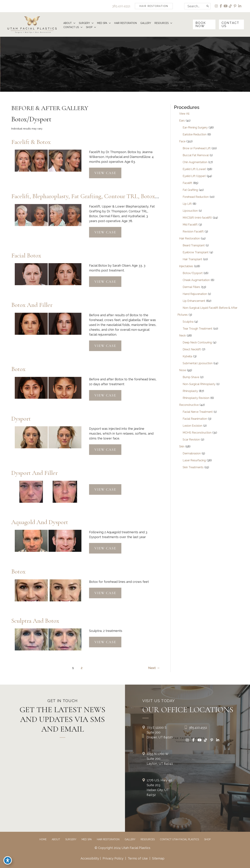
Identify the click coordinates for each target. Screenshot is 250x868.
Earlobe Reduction (195, 134)
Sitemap (158, 858)
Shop (207, 839)
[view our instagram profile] (216, 6)
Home (43, 839)
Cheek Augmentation (196, 280)
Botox (18, 369)
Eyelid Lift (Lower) (194, 169)
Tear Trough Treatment (197, 329)
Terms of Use (138, 858)
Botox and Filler (32, 305)
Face (182, 141)
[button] (154, 6)
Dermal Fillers (191, 287)
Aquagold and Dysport (40, 522)
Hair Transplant (192, 259)
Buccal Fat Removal (196, 155)
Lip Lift (187, 204)
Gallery (130, 839)
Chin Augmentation (195, 162)
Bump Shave (191, 377)
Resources (148, 839)
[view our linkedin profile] (240, 6)
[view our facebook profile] (221, 6)
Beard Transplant (194, 245)
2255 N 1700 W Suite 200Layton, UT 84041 (160, 759)
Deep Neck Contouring (197, 342)
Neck (182, 336)
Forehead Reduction (196, 197)
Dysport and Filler (34, 473)
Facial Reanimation (195, 419)
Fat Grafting (190, 190)
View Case (105, 173)
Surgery (71, 839)
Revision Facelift (193, 232)
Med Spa (87, 839)
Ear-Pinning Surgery (195, 128)
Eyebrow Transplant (196, 252)
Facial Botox (26, 255)
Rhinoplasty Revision (196, 398)
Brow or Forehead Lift (197, 148)
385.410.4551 (121, 6)
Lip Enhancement (194, 301)
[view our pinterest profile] (235, 6)
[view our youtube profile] (226, 6)
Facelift (187, 183)
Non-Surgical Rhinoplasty (199, 384)
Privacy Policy (113, 858)
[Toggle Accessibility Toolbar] (8, 860)
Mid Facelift (190, 225)
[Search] (208, 6)
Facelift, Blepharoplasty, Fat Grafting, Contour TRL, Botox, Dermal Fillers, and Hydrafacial (124, 196)
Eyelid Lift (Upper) (194, 176)
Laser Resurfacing (194, 460)
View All (184, 114)
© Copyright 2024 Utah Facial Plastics (122, 848)
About (56, 839)
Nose (183, 370)
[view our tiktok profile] (230, 6)
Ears (182, 121)
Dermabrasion (192, 453)
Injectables (186, 266)
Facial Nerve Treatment (198, 412)
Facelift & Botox (31, 142)
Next (154, 668)
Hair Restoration (189, 238)
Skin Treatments (193, 467)
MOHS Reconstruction (197, 433)
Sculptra (188, 322)
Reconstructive (189, 405)
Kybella (187, 356)
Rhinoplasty (190, 391)
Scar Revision (191, 440)
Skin (182, 446)
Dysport (21, 419)
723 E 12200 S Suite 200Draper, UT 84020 (160, 732)
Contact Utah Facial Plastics (179, 839)
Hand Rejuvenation (195, 294)
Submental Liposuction (198, 363)
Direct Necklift (192, 349)
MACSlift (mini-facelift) (197, 218)
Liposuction (190, 211)
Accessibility (90, 858)
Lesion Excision (192, 426)
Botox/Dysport (193, 273)
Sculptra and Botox (35, 621)
